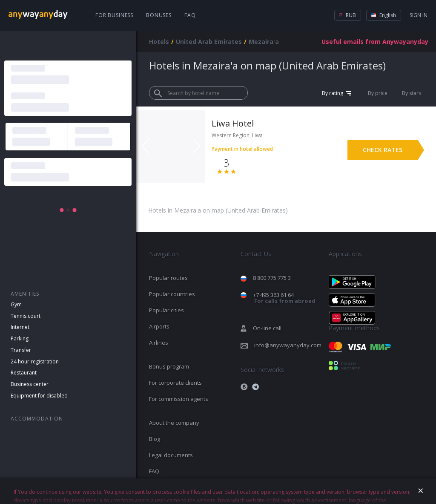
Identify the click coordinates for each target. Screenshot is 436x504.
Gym (16, 304)
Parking (20, 338)
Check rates (383, 150)
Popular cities (166, 310)
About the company (174, 423)
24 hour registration (35, 361)
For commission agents (179, 399)
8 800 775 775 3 (272, 278)
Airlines (159, 343)
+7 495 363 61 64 (284, 298)
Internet (20, 327)
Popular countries (172, 294)
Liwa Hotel (233, 123)
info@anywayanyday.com (288, 345)
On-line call (267, 328)
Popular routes (168, 278)
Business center (30, 384)
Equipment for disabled (39, 396)
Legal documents (171, 455)
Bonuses (159, 15)
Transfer (21, 350)
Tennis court (26, 316)
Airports (159, 326)
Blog (155, 439)
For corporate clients (175, 383)
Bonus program (169, 366)
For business (114, 15)
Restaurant (24, 373)
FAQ (190, 15)
